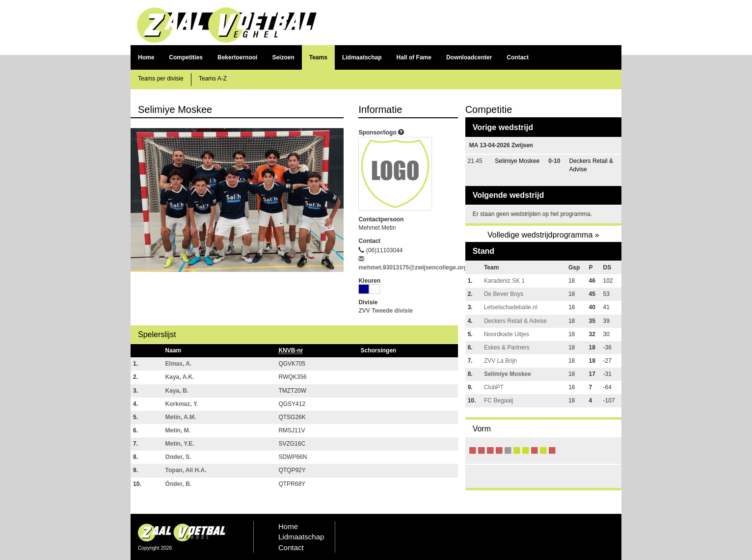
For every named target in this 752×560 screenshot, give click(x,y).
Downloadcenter (469, 57)
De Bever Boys (504, 294)
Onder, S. (178, 457)
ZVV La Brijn (500, 361)
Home (146, 57)
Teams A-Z (213, 79)
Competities (186, 57)
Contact (518, 57)
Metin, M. (178, 430)
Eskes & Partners (507, 347)
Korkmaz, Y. (182, 404)
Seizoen (283, 57)
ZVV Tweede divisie (385, 311)
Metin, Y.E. (180, 444)
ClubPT (494, 387)
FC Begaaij (498, 400)
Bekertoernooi (237, 57)
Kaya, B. (177, 391)
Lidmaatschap (362, 57)
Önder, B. (178, 484)
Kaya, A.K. (180, 377)
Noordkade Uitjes (507, 334)
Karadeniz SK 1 (504, 281)
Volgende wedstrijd (509, 195)
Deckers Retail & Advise (515, 321)
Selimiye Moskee (517, 161)
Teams (318, 57)
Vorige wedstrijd (503, 127)
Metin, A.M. (181, 417)
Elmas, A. (179, 364)
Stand (483, 251)
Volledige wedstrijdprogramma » (543, 235)
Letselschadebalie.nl (511, 307)
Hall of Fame (414, 57)
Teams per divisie (161, 79)
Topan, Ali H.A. (186, 470)
